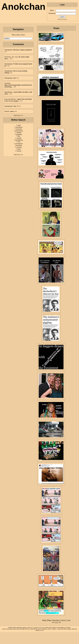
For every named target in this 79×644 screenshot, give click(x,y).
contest (19, 147)
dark (19, 149)
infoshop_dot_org (11, 57)
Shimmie (30, 627)
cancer (19, 151)
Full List (17, 115)
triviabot (7, 83)
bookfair (19, 146)
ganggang (19, 140)
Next (23, 35)
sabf (19, 125)
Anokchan (23, 7)
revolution (19, 144)
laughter (19, 135)
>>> (6, 52)
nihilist (19, 133)
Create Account (62, 19)
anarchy (19, 129)
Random (56, 620)
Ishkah (7, 111)
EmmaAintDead (10, 99)
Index (18, 35)
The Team (42, 627)
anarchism (19, 131)
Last (69, 620)
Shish (36, 627)
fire (19, 136)
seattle (19, 138)
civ (19, 142)
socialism (19, 127)
